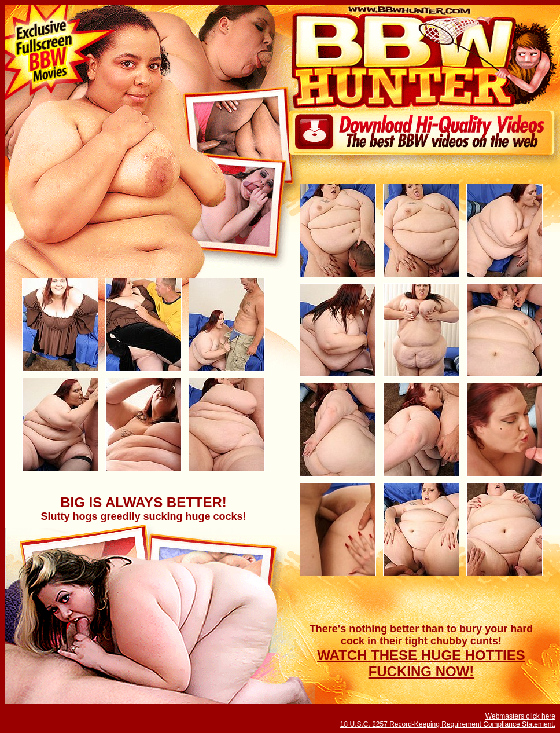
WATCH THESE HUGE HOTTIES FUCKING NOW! (421, 663)
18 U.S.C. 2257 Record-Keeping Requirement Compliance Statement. (448, 724)
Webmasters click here (520, 716)
